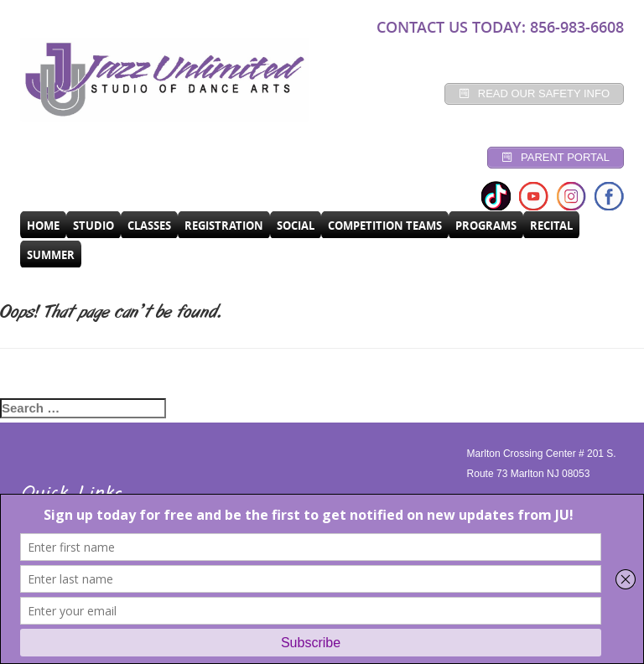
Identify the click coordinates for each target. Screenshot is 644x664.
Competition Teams (385, 226)
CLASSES (149, 226)
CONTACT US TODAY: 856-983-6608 (500, 27)
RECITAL (551, 226)
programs (486, 226)
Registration (224, 226)
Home (43, 226)
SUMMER (51, 255)
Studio (93, 226)
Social (296, 226)
